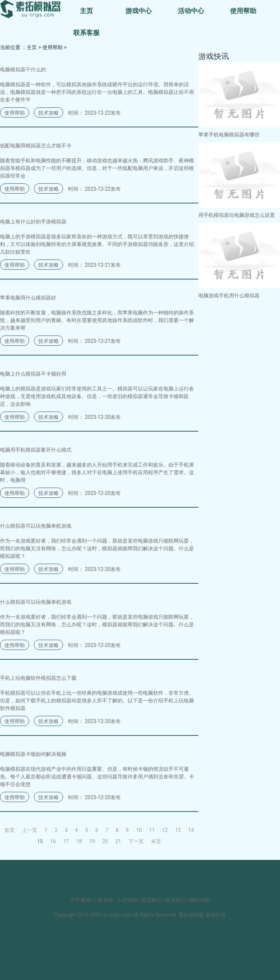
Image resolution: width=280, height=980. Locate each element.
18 (79, 841)
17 (66, 841)
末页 (156, 841)
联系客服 (86, 33)
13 (178, 830)
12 (165, 830)
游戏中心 (139, 11)
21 (118, 841)
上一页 (30, 830)
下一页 (136, 841)
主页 (86, 11)
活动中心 (191, 11)
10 (139, 830)
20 (105, 841)
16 (53, 841)
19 (92, 841)
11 (152, 830)
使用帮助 (243, 11)
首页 (9, 830)
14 (191, 830)
